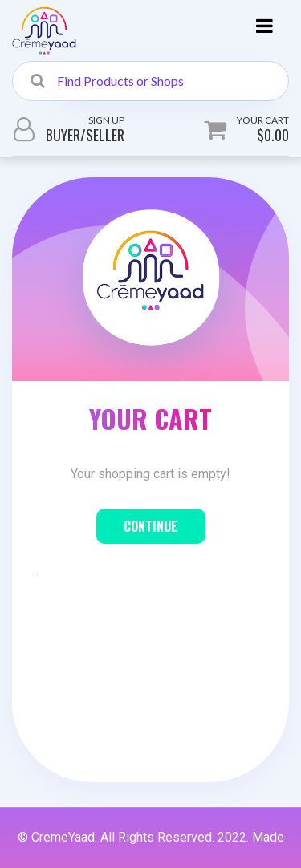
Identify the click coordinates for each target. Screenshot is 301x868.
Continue (150, 526)
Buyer (63, 135)
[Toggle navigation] (264, 30)
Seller (105, 135)
